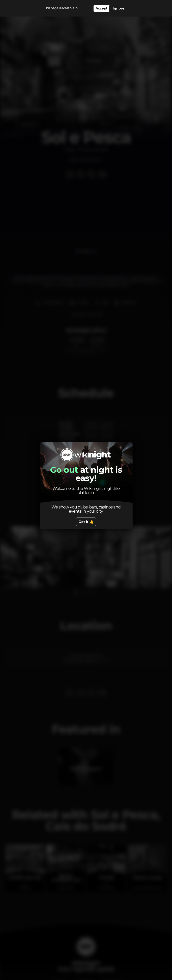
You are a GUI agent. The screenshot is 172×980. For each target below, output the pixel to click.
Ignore (119, 8)
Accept (101, 8)
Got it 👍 (86, 522)
